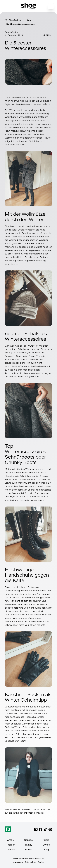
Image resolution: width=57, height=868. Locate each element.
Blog (29, 20)
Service (28, 840)
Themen (11, 845)
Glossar (11, 850)
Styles (46, 845)
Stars (46, 840)
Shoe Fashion (15, 20)
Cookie (41, 862)
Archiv (11, 840)
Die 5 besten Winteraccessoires (21, 24)
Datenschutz (31, 862)
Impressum (18, 862)
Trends (28, 850)
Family (29, 845)
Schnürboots (20, 457)
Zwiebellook (26, 117)
